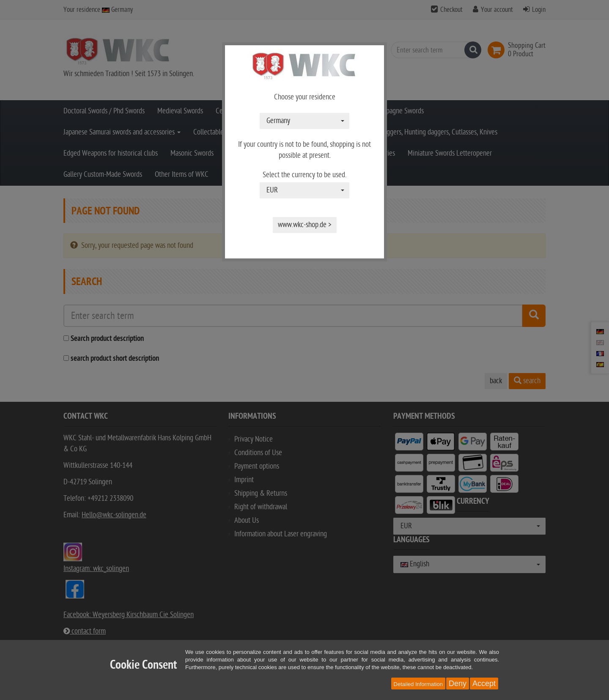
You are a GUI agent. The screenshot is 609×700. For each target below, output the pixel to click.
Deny (458, 684)
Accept (484, 684)
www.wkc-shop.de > (305, 225)
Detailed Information (418, 684)
